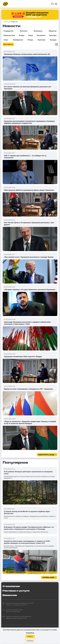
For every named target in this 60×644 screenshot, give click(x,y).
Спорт (6, 40)
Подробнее (30, 633)
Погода (30, 40)
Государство (8, 31)
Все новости (8, 44)
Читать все (48, 578)
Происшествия (9, 35)
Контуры (53, 40)
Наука (31, 35)
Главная (6, 22)
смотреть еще (46, 455)
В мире (22, 35)
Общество (53, 31)
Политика (23, 31)
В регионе (41, 40)
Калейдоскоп (18, 40)
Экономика (38, 31)
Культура (53, 35)
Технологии (41, 35)
